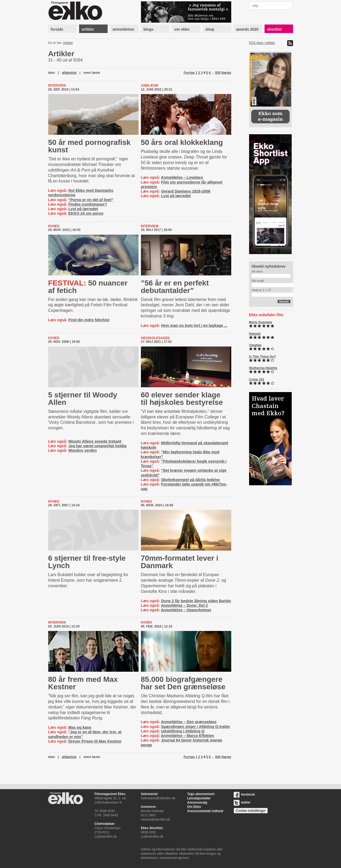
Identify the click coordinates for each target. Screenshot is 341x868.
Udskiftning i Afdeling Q (183, 731)
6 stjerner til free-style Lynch (87, 562)
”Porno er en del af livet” (91, 200)
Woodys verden (82, 450)
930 (218, 73)
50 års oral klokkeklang (182, 142)
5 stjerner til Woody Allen (83, 399)
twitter (242, 802)
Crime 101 (257, 380)
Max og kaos (80, 727)
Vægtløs (255, 345)
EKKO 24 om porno (86, 213)
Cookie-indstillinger (251, 811)
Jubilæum (150, 85)
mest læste (92, 73)
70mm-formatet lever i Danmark (180, 562)
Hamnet (255, 334)
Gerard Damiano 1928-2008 (186, 191)
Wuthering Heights (263, 368)
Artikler (68, 43)
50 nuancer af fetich (88, 287)
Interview (57, 85)
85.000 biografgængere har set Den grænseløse (183, 683)
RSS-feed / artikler (262, 43)
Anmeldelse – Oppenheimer (186, 610)
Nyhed (54, 226)
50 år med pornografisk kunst (90, 146)
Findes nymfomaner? (88, 204)
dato (52, 73)
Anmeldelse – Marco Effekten (188, 736)
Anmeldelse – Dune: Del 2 (184, 605)
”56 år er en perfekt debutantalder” (175, 287)
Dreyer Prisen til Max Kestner (95, 741)
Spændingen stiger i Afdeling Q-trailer (195, 727)
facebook (244, 794)
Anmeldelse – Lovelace (182, 177)
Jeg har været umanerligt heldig (97, 446)
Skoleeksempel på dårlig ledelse (190, 480)
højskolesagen (155, 338)
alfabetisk (69, 73)
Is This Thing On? (263, 357)
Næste (226, 73)
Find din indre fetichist (89, 320)
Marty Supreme (261, 322)
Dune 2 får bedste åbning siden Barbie (196, 601)
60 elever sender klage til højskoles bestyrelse (182, 399)
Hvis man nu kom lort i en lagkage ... (194, 325)
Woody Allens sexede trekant (95, 441)
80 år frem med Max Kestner (83, 683)
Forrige (189, 73)
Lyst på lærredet (83, 209)
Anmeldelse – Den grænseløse (189, 722)
